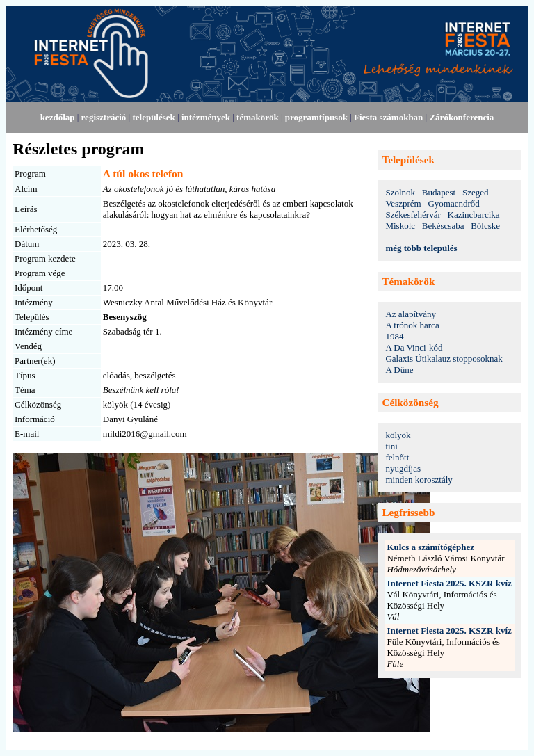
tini (391, 446)
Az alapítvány (411, 314)
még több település (421, 248)
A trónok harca (412, 325)
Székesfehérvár (413, 215)
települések (153, 117)
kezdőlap (58, 117)
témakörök (258, 117)
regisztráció (104, 117)
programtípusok (316, 117)
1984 (394, 336)
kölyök (398, 435)
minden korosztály (419, 480)
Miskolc (400, 226)
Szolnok (400, 192)
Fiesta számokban (388, 117)
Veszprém (403, 203)
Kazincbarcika (474, 215)
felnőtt (397, 457)
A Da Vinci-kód (414, 347)
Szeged (476, 192)
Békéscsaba (443, 226)
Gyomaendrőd (453, 203)
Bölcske (485, 226)
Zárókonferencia (461, 117)
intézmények (206, 117)
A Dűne (399, 370)
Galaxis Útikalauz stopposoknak (444, 359)
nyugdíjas (403, 468)
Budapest (439, 192)
